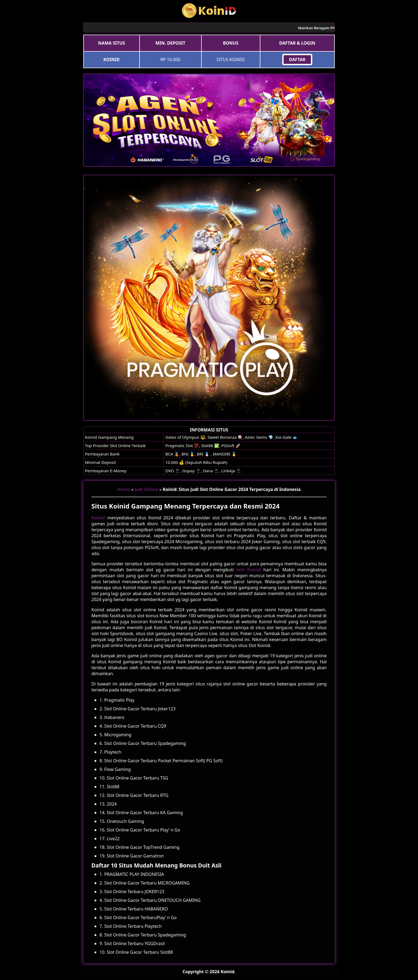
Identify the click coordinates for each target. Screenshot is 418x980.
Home (124, 489)
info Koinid (249, 570)
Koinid (98, 518)
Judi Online (146, 489)
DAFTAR (297, 60)
